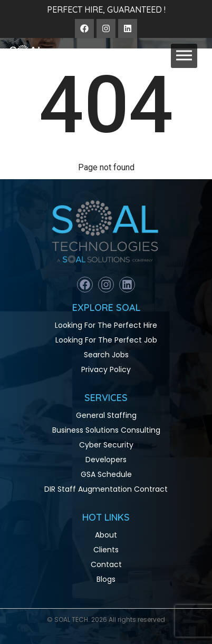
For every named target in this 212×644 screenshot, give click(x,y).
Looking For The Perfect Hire (106, 325)
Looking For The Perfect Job (106, 340)
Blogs (106, 579)
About (106, 535)
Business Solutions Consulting (106, 430)
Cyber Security (106, 445)
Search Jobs (106, 355)
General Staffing (106, 415)
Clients (106, 550)
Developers (106, 460)
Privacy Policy (106, 369)
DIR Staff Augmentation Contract (106, 489)
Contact (106, 564)
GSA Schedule (106, 474)
